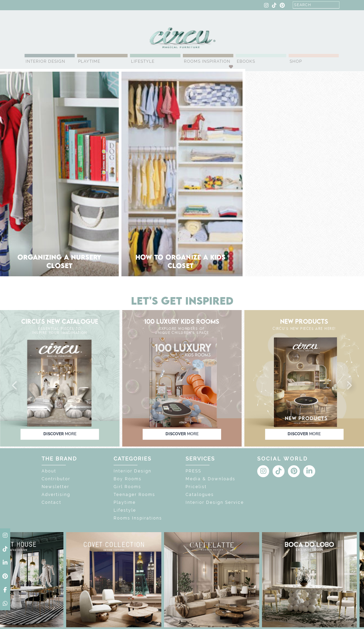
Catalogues (200, 495)
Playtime (89, 61)
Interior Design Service (215, 502)
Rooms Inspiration (207, 61)
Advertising (56, 495)
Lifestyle (143, 61)
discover (60, 434)
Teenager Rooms (134, 495)
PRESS (193, 471)
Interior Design (45, 61)
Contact (52, 502)
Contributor (56, 479)
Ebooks (246, 61)
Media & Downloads (210, 479)
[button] (15, 386)
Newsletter (55, 487)
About (49, 471)
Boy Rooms (128, 479)
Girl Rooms (127, 487)
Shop (296, 61)
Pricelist (196, 487)
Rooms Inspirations (138, 518)
